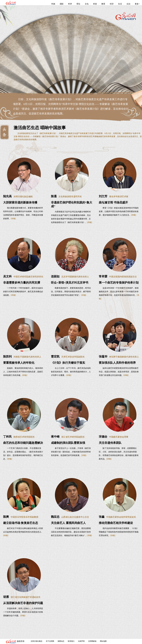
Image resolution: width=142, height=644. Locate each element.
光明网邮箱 (92, 641)
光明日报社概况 (36, 641)
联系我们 (71, 641)
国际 (62, 4)
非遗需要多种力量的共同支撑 (22, 283)
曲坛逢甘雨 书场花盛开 (113, 202)
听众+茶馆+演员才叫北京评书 (70, 283)
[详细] (13, 219)
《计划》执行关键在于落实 (68, 363)
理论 (78, 4)
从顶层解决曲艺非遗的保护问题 (23, 603)
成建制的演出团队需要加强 (68, 443)
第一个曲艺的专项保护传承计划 (119, 283)
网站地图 (103, 641)
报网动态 (61, 641)
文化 (87, 4)
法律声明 (81, 641)
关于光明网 (50, 641)
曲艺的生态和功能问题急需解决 (23, 443)
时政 (53, 4)
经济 (112, 4)
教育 (103, 4)
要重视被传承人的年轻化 (19, 363)
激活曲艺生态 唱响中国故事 (40, 128)
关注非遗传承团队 (110, 443)
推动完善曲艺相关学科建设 (116, 523)
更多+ (137, 4)
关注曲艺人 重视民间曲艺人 (68, 523)
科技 (95, 4)
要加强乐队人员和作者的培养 (117, 363)
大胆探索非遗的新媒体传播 (20, 202)
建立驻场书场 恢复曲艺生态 (21, 523)
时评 (70, 4)
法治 (128, 4)
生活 (120, 4)
